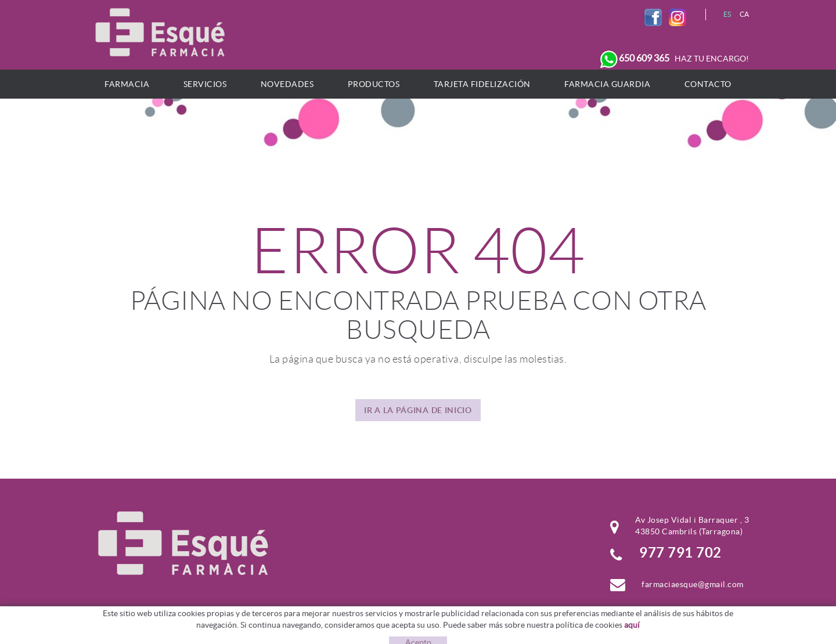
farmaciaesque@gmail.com (693, 584)
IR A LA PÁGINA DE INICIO (418, 410)
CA (745, 14)
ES (727, 14)
